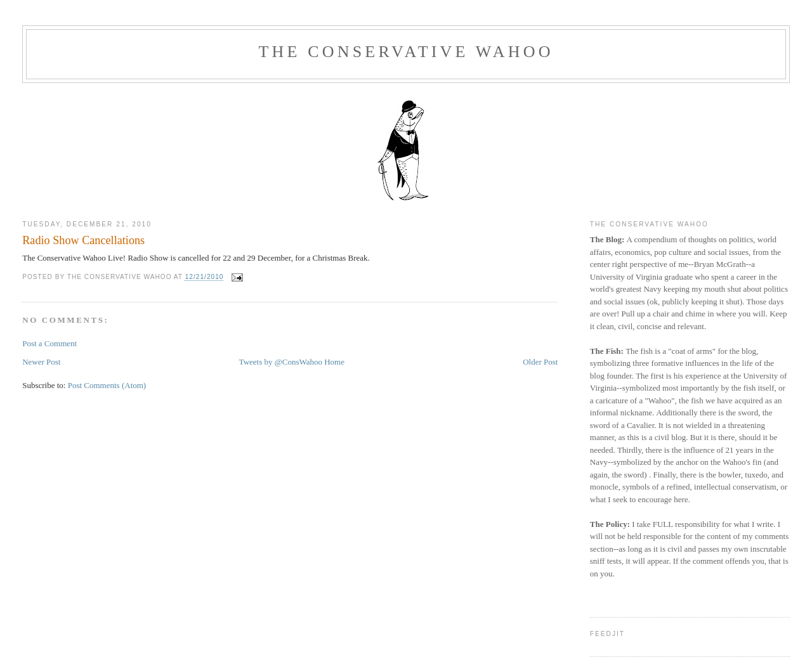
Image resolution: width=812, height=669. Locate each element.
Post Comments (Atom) (107, 385)
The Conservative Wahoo (406, 52)
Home (334, 362)
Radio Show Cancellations (83, 240)
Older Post (540, 362)
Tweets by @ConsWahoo (281, 362)
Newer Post (41, 362)
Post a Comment (49, 343)
